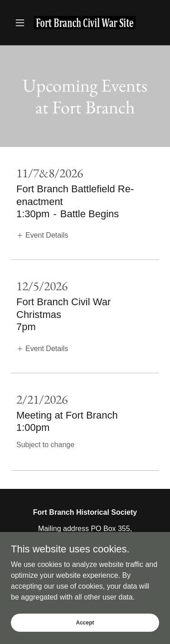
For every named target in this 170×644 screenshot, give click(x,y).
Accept (85, 622)
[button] (22, 23)
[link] (85, 22)
